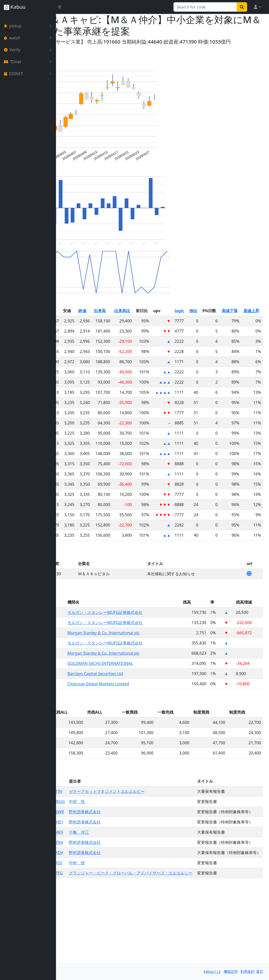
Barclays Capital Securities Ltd (138, 697)
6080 (97, 636)
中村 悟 (126, 831)
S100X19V (103, 815)
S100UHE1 (104, 864)
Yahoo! (70, 42)
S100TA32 (103, 928)
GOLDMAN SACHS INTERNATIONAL (143, 687)
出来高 (149, 335)
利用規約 (247, 972)
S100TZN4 (103, 896)
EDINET (29, 74)
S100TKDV (103, 912)
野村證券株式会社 (134, 848)
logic (218, 335)
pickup (29, 26)
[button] (257, 7)
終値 (133, 335)
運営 (260, 972)
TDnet (29, 62)
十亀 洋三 (128, 880)
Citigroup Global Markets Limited (141, 708)
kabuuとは (212, 972)
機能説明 (231, 972)
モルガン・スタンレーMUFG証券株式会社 (148, 636)
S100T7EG (103, 945)
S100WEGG (104, 831)
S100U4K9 (103, 880)
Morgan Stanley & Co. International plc (147, 657)
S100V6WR (104, 848)
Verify (29, 50)
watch (29, 38)
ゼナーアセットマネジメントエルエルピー (156, 815)
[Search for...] (205, 7)
